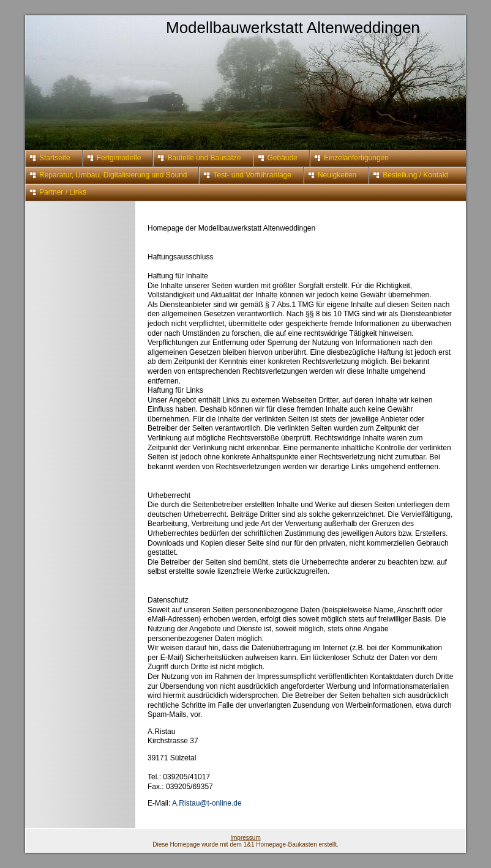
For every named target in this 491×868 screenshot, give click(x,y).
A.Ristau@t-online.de (207, 803)
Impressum (245, 838)
